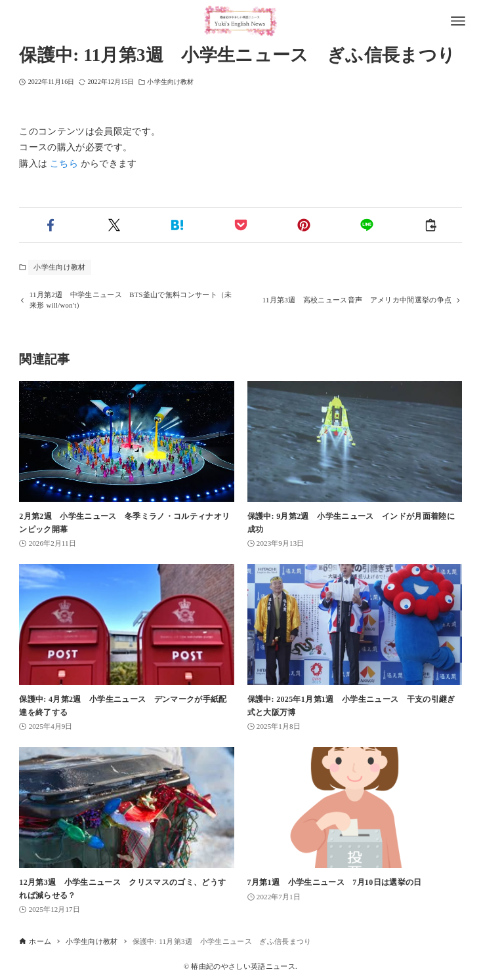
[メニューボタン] (458, 21)
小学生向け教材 (170, 82)
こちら (64, 164)
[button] (51, 225)
